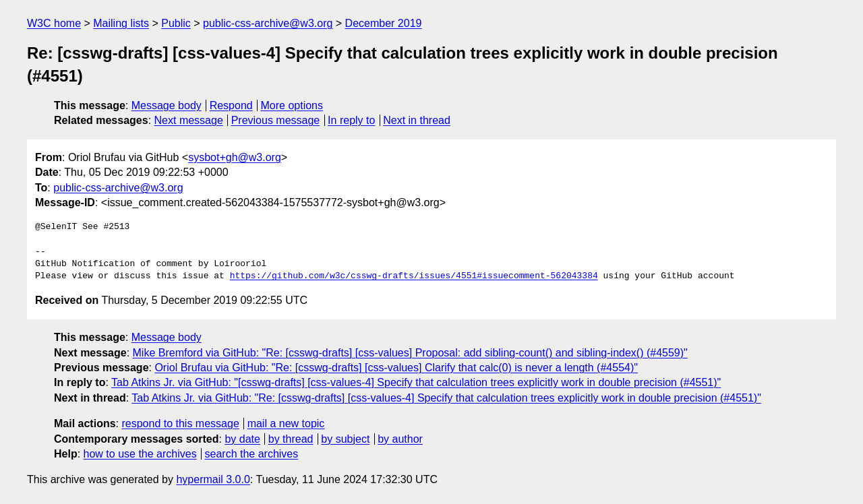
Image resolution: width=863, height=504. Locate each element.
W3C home (54, 23)
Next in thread (417, 120)
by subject (345, 439)
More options (292, 105)
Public (176, 23)
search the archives (252, 454)
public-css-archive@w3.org (268, 23)
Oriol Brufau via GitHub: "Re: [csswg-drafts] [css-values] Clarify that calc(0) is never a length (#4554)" (396, 368)
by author (400, 439)
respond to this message (180, 423)
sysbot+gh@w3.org (235, 157)
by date (242, 439)
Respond (231, 105)
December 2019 (384, 23)
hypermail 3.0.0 (213, 479)
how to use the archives (140, 454)
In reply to (351, 120)
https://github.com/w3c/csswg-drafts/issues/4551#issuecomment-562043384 (414, 276)
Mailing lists (121, 23)
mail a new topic (286, 423)
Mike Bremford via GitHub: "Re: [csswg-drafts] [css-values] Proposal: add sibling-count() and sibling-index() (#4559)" (410, 353)
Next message (189, 120)
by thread (291, 439)
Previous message (276, 120)
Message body (167, 105)
